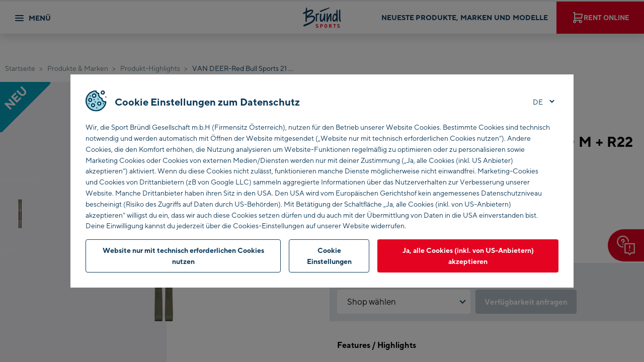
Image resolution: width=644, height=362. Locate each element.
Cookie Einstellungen (329, 256)
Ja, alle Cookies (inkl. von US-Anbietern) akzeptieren (468, 256)
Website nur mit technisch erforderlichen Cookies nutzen (183, 256)
